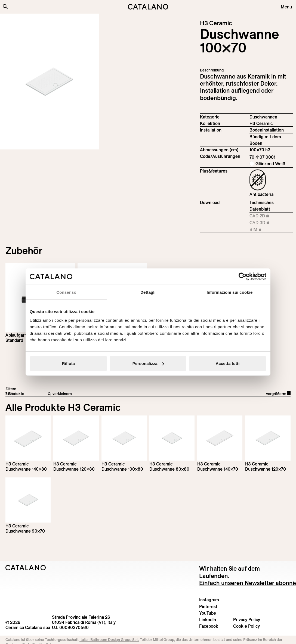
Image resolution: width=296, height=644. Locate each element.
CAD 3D (271, 223)
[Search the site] (5, 7)
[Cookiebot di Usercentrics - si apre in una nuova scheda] (243, 277)
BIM (271, 230)
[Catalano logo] (148, 7)
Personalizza (148, 363)
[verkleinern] (111, 394)
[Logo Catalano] (26, 568)
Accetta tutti (228, 363)
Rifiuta (68, 363)
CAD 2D (271, 216)
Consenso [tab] (66, 292)
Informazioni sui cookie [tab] (230, 292)
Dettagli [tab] (148, 292)
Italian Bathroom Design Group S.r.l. (109, 640)
